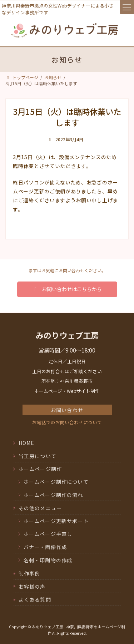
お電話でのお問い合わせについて (67, 422)
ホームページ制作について (56, 482)
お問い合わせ (67, 410)
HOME (27, 443)
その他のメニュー (40, 508)
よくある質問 (35, 599)
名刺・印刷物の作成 (48, 560)
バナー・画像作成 (45, 547)
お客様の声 (32, 587)
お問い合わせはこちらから (67, 289)
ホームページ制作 (40, 469)
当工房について (38, 456)
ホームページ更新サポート (56, 521)
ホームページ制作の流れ (53, 495)
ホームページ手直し (48, 534)
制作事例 (29, 573)
